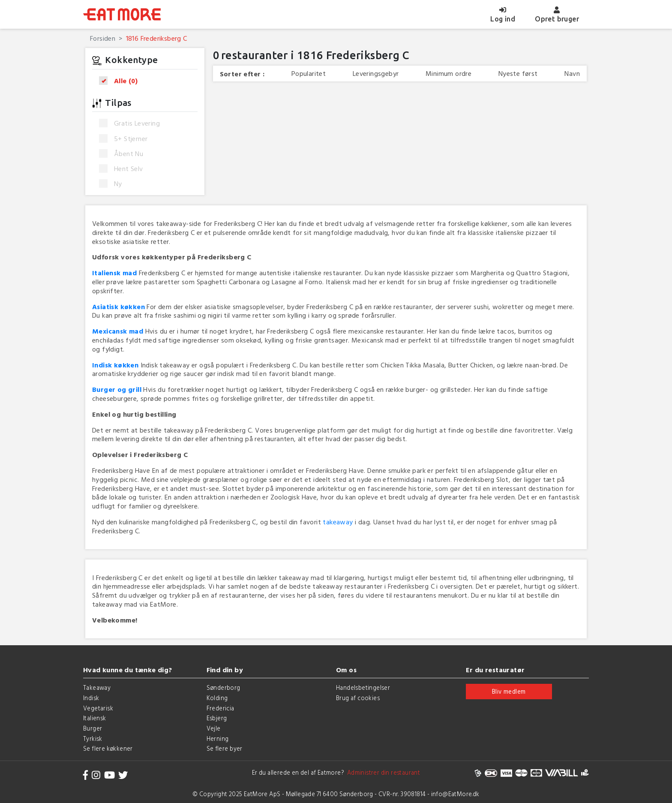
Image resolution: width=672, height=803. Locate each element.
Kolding (217, 698)
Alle (121, 81)
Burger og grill (117, 389)
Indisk (91, 698)
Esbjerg (217, 718)
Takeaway (97, 687)
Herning (218, 738)
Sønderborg (223, 687)
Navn (572, 74)
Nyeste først (518, 74)
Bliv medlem (509, 691)
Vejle (214, 728)
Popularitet (309, 74)
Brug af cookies (358, 698)
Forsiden (103, 38)
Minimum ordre (448, 74)
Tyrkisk (93, 738)
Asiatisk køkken (118, 307)
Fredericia (220, 708)
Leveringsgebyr (376, 74)
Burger (93, 728)
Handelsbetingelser (363, 687)
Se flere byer (225, 748)
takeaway (338, 522)
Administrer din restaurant (382, 772)
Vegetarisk (98, 708)
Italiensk (95, 718)
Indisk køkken (115, 365)
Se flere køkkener (108, 748)
